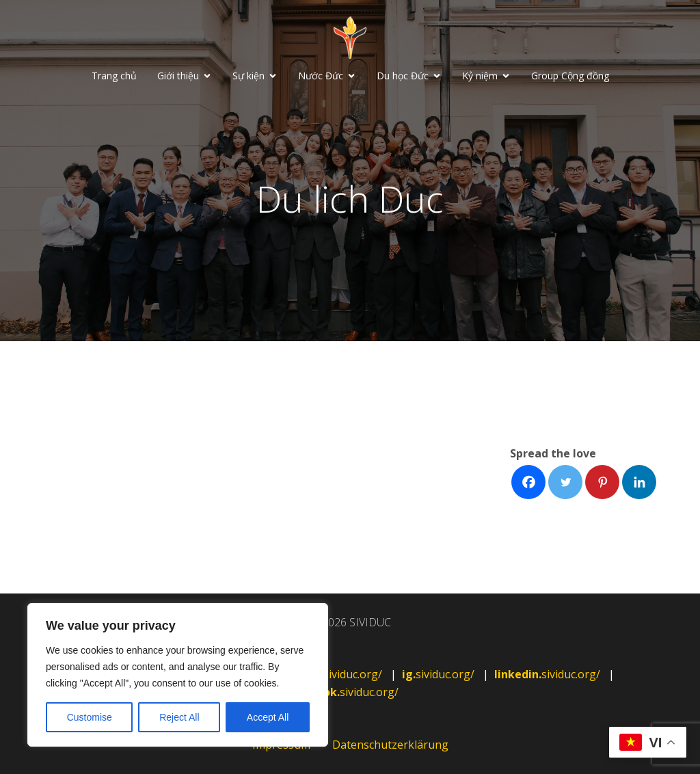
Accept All (268, 717)
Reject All (179, 717)
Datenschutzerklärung (390, 745)
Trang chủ (114, 76)
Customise (90, 717)
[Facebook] (528, 482)
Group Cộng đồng (570, 76)
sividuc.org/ (347, 674)
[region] (178, 675)
